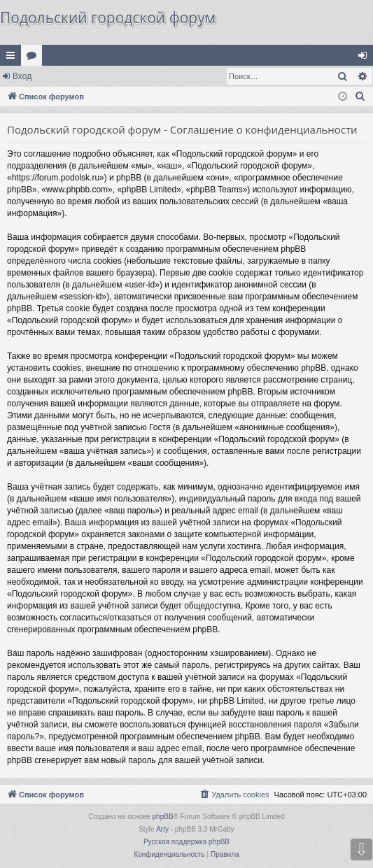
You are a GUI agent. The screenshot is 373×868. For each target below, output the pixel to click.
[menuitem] (360, 97)
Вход (22, 76)
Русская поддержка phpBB (186, 842)
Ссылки (13, 58)
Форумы (34, 58)
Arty (162, 829)
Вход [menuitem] (366, 58)
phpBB (163, 817)
